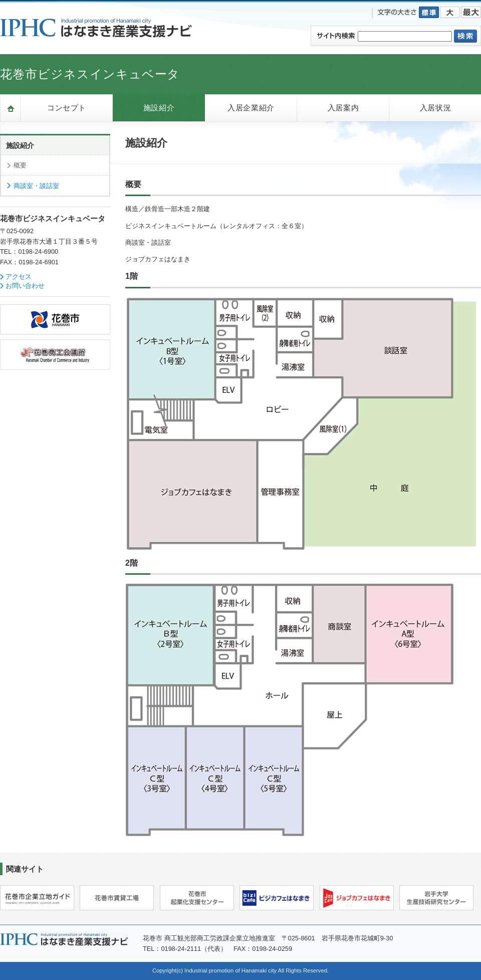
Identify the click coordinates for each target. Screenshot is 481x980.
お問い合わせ (25, 286)
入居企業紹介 (251, 108)
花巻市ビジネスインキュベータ (90, 74)
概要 (20, 165)
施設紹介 (159, 108)
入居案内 (343, 108)
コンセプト (67, 108)
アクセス (19, 277)
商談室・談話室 (36, 186)
